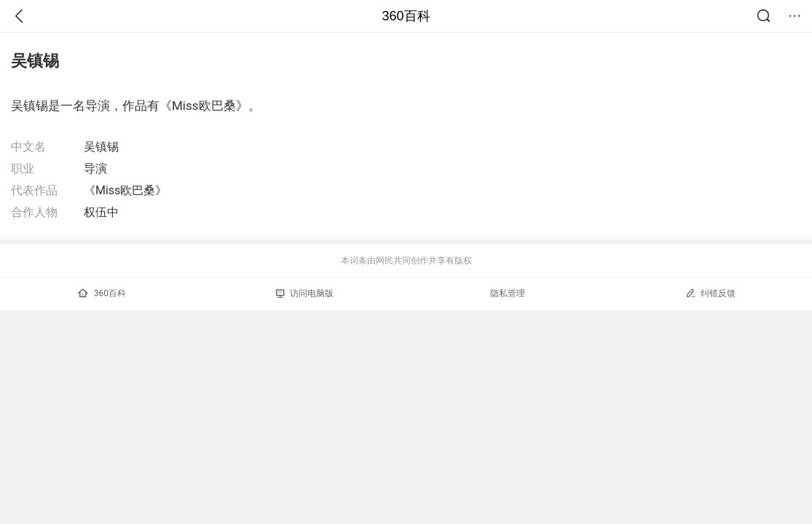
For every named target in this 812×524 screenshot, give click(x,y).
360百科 (406, 16)
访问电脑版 (305, 293)
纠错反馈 (710, 293)
